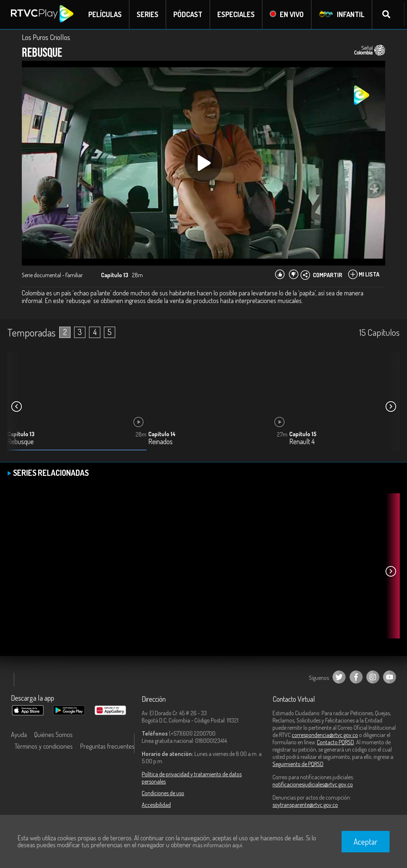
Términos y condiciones (44, 746)
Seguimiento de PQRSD (298, 764)
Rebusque (21, 442)
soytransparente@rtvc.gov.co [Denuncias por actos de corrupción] (305, 805)
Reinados (160, 442)
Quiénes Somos (53, 734)
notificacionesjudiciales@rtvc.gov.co (313, 784)
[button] (391, 407)
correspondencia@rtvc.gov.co (325, 735)
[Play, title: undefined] (203, 163)
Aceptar (366, 841)
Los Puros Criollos (46, 37)
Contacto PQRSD (335, 742)
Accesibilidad (156, 805)
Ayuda (19, 734)
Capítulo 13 (21, 434)
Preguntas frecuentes (107, 746)
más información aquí (217, 845)
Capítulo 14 (162, 434)
